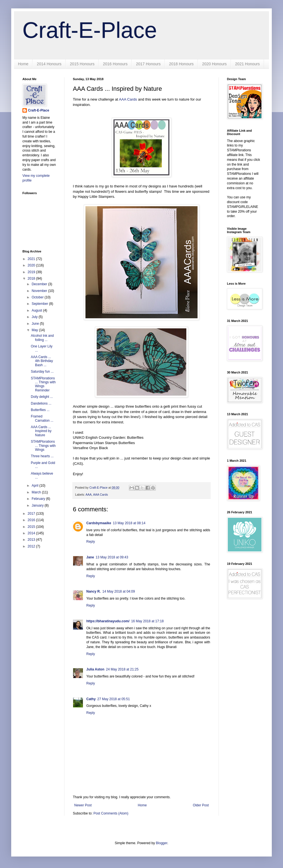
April (35, 486)
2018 (32, 278)
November (40, 291)
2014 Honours (49, 64)
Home (23, 64)
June (36, 324)
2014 (32, 533)
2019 (32, 272)
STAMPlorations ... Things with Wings (43, 446)
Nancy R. (93, 591)
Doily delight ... (42, 397)
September (40, 304)
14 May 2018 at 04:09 (119, 591)
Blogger (162, 843)
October (38, 297)
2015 (32, 527)
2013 (32, 540)
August (37, 310)
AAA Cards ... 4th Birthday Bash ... (42, 361)
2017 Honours (148, 64)
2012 (32, 546)
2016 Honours (115, 64)
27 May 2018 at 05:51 (113, 699)
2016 (32, 520)
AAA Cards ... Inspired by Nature (41, 431)
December (40, 284)
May (35, 330)
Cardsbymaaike (99, 523)
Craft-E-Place (90, 30)
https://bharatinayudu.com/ (108, 621)
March (37, 492)
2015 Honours (82, 64)
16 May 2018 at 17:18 (147, 621)
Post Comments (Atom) (111, 813)
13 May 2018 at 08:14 (129, 523)
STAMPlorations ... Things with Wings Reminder (43, 384)
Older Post (201, 805)
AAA (89, 495)
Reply (91, 542)
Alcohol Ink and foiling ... (42, 338)
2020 (32, 265)
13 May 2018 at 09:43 (112, 557)
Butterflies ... (40, 410)
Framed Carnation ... (42, 418)
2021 (32, 259)
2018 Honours (181, 64)
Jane (90, 557)
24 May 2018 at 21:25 (122, 669)
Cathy (91, 699)
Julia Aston (95, 669)
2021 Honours (247, 64)
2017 (32, 514)
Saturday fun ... (42, 372)
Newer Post (83, 805)
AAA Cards (128, 99)
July (35, 317)
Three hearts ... (42, 456)
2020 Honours (214, 64)
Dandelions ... (41, 403)
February (39, 499)
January (38, 505)
